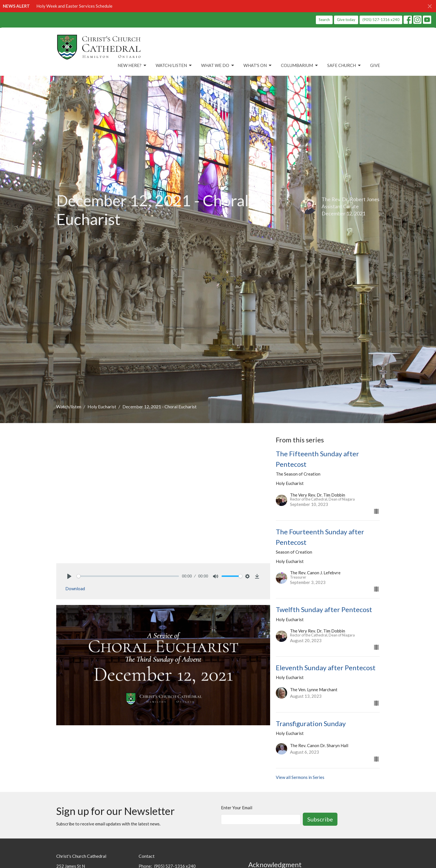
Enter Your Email (237, 808)
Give (375, 65)
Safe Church (344, 66)
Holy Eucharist (102, 406)
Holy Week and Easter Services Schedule (74, 6)
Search (324, 20)
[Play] (69, 576)
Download (75, 589)
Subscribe (320, 819)
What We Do (218, 66)
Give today (346, 20)
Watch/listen (69, 406)
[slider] (128, 576)
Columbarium (300, 66)
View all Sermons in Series (300, 777)
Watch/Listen (174, 66)
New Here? (132, 66)
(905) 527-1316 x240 (381, 20)
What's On (258, 66)
